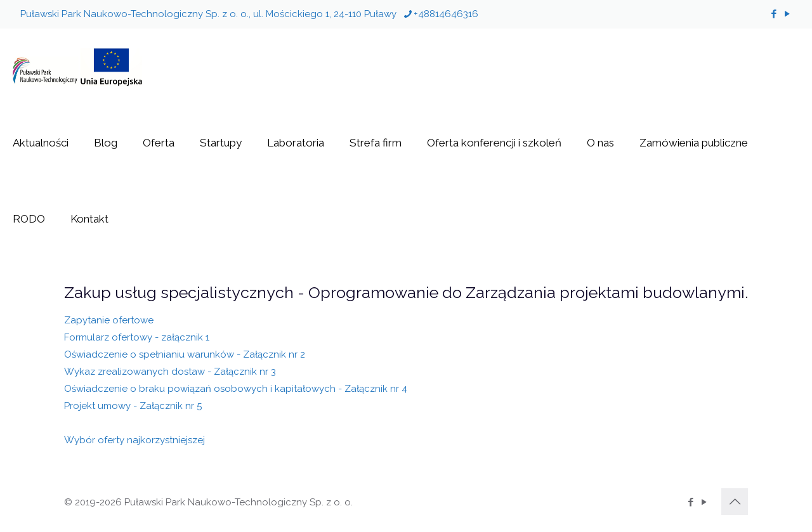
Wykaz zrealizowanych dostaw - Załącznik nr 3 (170, 372)
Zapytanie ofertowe (109, 320)
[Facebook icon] (774, 14)
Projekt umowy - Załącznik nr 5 (133, 406)
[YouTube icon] (787, 14)
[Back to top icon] (735, 502)
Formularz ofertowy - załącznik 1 (137, 337)
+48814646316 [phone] (446, 14)
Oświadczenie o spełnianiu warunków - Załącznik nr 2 (185, 354)
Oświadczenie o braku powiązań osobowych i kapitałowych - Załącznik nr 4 (236, 389)
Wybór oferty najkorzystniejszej (134, 440)
